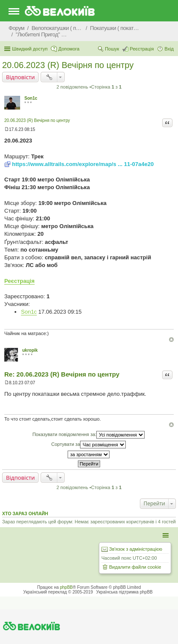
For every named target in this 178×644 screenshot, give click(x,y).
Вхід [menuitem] (169, 49)
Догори (171, 340)
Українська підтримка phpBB (125, 592)
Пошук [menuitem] (112, 49)
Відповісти (20, 77)
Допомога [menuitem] (69, 49)
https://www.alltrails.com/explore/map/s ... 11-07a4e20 (83, 164)
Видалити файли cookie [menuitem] (135, 567)
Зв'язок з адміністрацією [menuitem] (136, 549)
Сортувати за (89, 445)
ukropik (30, 350)
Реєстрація (19, 281)
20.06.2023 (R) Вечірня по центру (68, 65)
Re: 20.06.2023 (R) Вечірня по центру (62, 374)
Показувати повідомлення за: (89, 435)
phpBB (66, 587)
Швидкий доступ (30, 49)
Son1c (31, 98)
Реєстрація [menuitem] (142, 49)
